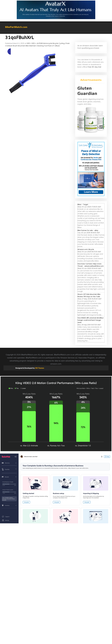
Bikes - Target (83, 205)
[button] (56, 33)
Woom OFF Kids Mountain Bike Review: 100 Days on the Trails (89, 295)
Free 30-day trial (94, 67)
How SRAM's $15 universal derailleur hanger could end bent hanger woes (91, 320)
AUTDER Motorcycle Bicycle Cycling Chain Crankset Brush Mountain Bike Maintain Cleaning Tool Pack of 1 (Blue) (37, 45)
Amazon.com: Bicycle (86, 249)
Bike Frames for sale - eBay (88, 230)
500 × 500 (31, 43)
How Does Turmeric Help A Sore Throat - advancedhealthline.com (91, 265)
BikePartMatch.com (16, 27)
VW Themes (39, 368)
